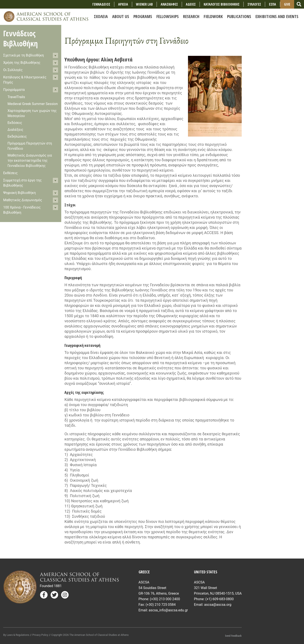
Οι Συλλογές (13, 70)
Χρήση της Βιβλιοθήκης (22, 63)
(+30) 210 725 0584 (161, 605)
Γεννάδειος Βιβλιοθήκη (21, 38)
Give (287, 4)
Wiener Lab (144, 4)
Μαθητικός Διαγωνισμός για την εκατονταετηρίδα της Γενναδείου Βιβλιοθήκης (30, 161)
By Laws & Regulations (16, 635)
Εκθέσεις (10, 173)
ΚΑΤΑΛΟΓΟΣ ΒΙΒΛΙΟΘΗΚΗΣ (222, 4)
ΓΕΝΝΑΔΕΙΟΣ (101, 4)
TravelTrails (16, 97)
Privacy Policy (40, 635)
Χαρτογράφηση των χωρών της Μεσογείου (32, 113)
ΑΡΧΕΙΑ (123, 4)
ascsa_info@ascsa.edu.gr (168, 610)
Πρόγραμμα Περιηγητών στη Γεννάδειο (30, 146)
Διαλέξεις (15, 130)
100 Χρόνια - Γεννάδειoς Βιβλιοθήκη (22, 210)
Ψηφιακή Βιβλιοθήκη (19, 193)
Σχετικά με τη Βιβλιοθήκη (24, 55)
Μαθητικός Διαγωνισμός (23, 200)
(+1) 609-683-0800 (220, 599)
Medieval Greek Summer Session (33, 104)
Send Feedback (233, 636)
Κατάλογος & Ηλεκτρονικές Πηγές (25, 80)
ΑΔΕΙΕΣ (191, 4)
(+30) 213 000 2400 (165, 599)
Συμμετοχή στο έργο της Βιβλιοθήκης (22, 183)
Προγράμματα (14, 90)
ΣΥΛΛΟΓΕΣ (254, 4)
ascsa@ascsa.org (218, 605)
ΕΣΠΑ (273, 4)
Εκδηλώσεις (17, 136)
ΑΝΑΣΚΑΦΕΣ (169, 4)
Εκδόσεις (15, 123)
